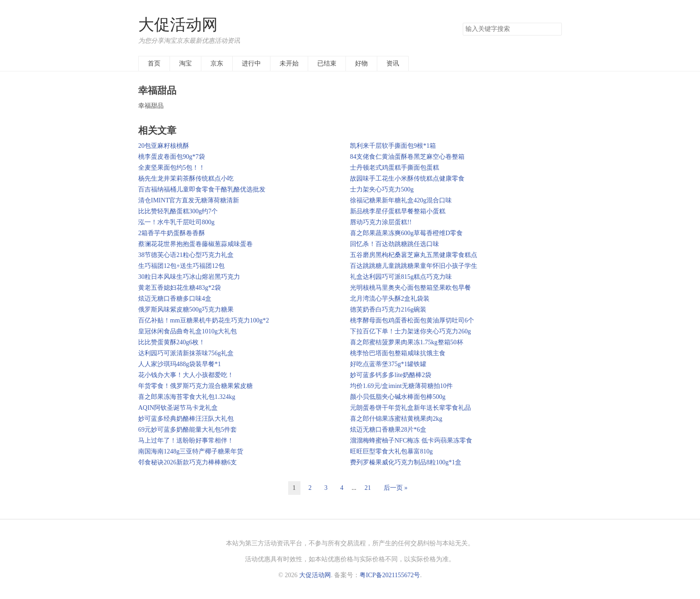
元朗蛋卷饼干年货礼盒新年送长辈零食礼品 (410, 408)
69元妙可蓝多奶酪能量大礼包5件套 (187, 430)
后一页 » (396, 488)
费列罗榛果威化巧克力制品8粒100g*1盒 (406, 462)
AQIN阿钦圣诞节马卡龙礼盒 (178, 408)
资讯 (393, 63)
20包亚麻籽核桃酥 (164, 146)
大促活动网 (178, 25)
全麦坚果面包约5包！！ (172, 168)
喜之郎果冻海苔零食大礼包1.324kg (187, 397)
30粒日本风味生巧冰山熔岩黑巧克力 (189, 277)
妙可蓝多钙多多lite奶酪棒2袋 (391, 375)
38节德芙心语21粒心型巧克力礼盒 (186, 255)
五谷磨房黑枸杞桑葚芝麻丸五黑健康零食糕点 (414, 255)
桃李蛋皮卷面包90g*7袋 (172, 157)
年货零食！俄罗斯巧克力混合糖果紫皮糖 (195, 386)
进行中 (251, 63)
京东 (217, 63)
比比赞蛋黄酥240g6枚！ (172, 342)
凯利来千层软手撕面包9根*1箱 (393, 146)
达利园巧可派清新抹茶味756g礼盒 (186, 353)
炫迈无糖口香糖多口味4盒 (175, 299)
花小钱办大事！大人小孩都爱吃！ (186, 375)
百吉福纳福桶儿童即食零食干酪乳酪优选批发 (202, 189)
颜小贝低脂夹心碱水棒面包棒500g (398, 397)
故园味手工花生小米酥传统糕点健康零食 (407, 179)
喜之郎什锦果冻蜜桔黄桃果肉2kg (396, 419)
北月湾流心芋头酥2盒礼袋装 (390, 299)
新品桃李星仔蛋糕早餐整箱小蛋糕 (398, 211)
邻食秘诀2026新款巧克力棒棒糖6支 (187, 462)
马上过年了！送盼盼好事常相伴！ (186, 440)
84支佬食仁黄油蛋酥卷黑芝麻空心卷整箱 (407, 157)
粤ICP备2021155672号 (390, 575)
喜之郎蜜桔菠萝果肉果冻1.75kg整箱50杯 (407, 342)
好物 (361, 63)
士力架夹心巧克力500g (382, 189)
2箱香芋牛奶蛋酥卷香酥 (172, 233)
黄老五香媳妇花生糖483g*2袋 (180, 288)
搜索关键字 (462, 23)
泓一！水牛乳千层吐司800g (176, 222)
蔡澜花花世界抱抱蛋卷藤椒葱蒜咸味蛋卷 (195, 244)
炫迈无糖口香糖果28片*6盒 (388, 430)
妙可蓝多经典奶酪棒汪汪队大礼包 (186, 419)
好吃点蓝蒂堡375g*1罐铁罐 (388, 364)
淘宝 (185, 63)
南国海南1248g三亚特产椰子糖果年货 (191, 451)
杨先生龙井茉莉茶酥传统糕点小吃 (186, 179)
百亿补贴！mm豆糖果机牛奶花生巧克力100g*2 (204, 320)
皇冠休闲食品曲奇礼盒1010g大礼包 (187, 331)
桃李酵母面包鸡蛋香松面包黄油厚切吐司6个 (412, 320)
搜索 (555, 29)
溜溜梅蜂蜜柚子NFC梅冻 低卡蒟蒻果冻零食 (411, 440)
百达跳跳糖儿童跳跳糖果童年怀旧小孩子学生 (414, 266)
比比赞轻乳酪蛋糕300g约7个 (178, 211)
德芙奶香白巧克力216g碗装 (388, 310)
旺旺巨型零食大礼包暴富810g (391, 451)
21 (368, 488)
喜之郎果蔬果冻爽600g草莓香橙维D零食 (406, 233)
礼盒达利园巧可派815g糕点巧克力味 (401, 277)
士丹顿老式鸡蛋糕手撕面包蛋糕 (395, 168)
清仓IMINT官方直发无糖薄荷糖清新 (189, 200)
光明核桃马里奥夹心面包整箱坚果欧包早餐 (410, 288)
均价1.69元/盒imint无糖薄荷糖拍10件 (401, 386)
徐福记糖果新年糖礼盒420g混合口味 (401, 200)
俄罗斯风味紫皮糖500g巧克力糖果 (186, 310)
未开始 (289, 63)
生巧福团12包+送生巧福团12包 (181, 266)
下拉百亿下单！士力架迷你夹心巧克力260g (410, 331)
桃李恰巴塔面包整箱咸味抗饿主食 (398, 353)
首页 (154, 63)
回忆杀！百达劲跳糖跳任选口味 (395, 244)
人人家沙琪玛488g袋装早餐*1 (180, 364)
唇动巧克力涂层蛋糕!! (381, 222)
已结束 (327, 63)
